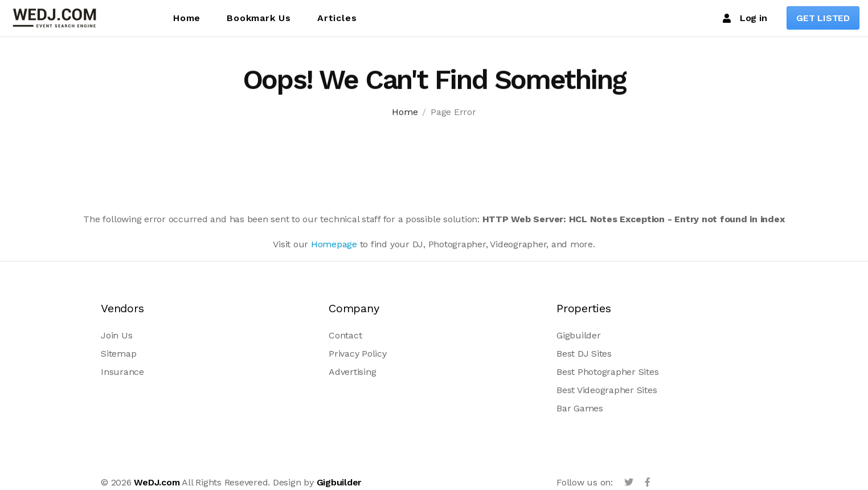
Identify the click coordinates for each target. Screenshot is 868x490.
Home (187, 18)
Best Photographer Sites (607, 372)
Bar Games (580, 408)
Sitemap (118, 354)
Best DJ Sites (584, 354)
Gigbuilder (579, 335)
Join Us (116, 335)
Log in (745, 18)
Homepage (334, 244)
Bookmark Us (259, 18)
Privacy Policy (358, 354)
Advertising (352, 372)
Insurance (122, 372)
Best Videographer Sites (607, 390)
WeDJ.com (157, 482)
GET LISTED (823, 18)
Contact (345, 335)
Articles (337, 18)
